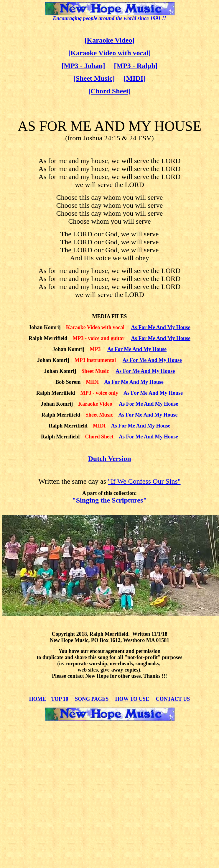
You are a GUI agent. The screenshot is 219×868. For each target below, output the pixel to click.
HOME (38, 699)
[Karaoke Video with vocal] (109, 53)
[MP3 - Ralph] (136, 66)
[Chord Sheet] (109, 91)
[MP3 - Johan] (83, 66)
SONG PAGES (92, 699)
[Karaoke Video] (110, 40)
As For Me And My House (161, 327)
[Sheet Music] (94, 78)
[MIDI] (135, 78)
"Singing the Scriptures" (109, 500)
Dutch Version (109, 459)
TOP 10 (60, 699)
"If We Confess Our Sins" (144, 481)
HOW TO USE (132, 699)
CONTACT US (173, 699)
